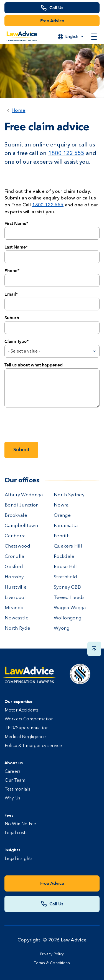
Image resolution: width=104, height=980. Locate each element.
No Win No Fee (20, 824)
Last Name (15, 247)
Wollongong (68, 618)
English (72, 36)
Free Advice (52, 21)
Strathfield (66, 577)
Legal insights (19, 859)
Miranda (14, 608)
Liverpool (15, 598)
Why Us (12, 798)
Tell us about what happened (34, 365)
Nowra (61, 505)
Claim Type (16, 341)
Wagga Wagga (70, 608)
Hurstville (16, 587)
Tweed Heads (69, 598)
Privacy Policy (52, 954)
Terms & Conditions (52, 963)
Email (10, 294)
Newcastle (17, 618)
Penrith (62, 536)
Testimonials (17, 789)
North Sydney (69, 495)
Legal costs (16, 833)
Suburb (12, 318)
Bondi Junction (22, 505)
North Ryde (17, 628)
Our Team (15, 781)
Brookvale (16, 516)
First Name (15, 224)
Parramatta (66, 526)
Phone (11, 271)
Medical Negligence (25, 737)
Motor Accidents (22, 710)
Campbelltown (21, 526)
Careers (13, 772)
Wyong (62, 628)
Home (18, 110)
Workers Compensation (29, 719)
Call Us (56, 8)
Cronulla (15, 557)
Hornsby (14, 577)
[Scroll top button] (94, 649)
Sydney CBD (68, 587)
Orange (62, 516)
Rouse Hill (65, 567)
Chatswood (17, 546)
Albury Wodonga (24, 495)
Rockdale (64, 557)
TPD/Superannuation (27, 728)
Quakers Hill (68, 546)
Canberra (15, 536)
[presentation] (47, 425)
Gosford (14, 567)
